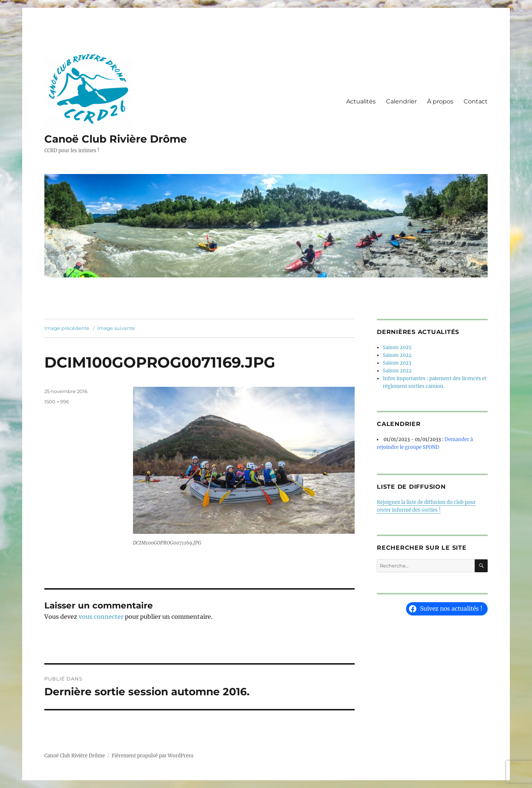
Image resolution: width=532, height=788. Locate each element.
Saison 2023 (397, 363)
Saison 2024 (397, 355)
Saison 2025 (397, 347)
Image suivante (116, 328)
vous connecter (101, 617)
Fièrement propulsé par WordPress (153, 756)
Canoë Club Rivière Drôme (116, 139)
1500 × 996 (57, 402)
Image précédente (67, 328)
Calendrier (401, 101)
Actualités (361, 101)
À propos (440, 101)
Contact (476, 101)
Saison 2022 (397, 371)
